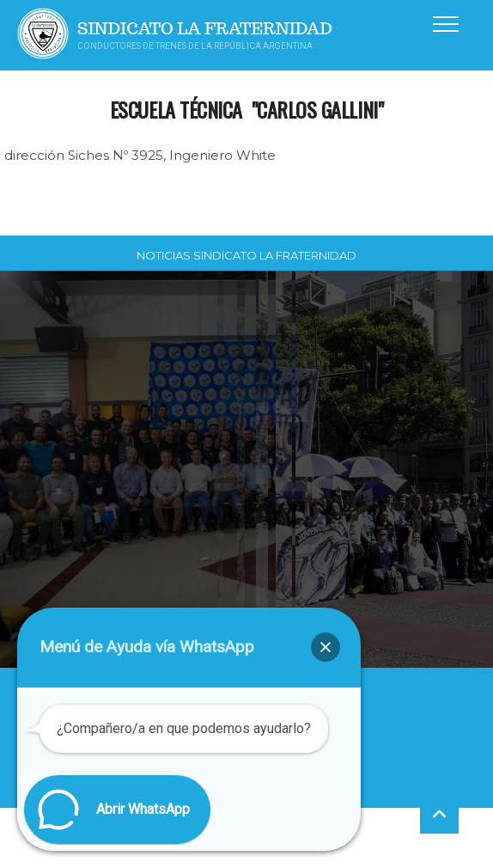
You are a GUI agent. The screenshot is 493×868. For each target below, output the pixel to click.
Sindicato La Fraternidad (205, 29)
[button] (326, 647)
